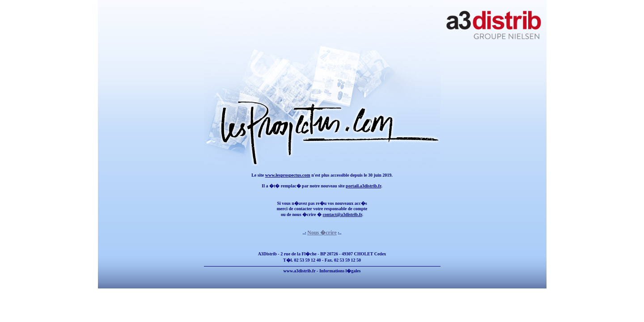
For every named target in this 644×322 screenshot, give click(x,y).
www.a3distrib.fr (300, 271)
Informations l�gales (340, 271)
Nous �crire (322, 233)
